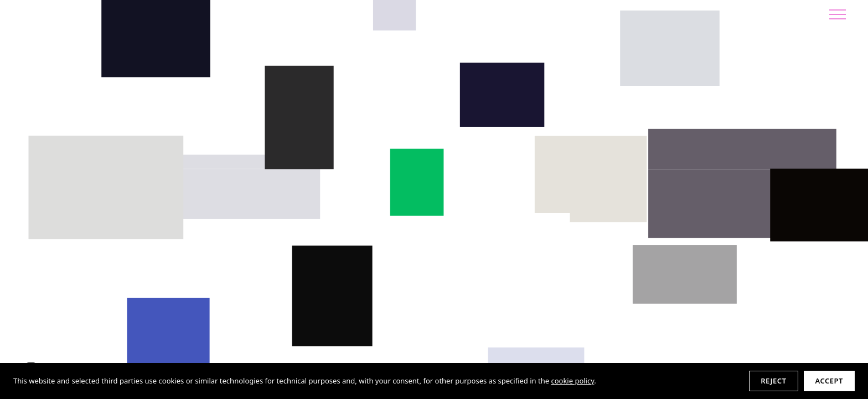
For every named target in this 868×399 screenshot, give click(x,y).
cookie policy (572, 381)
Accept (829, 381)
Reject (773, 381)
